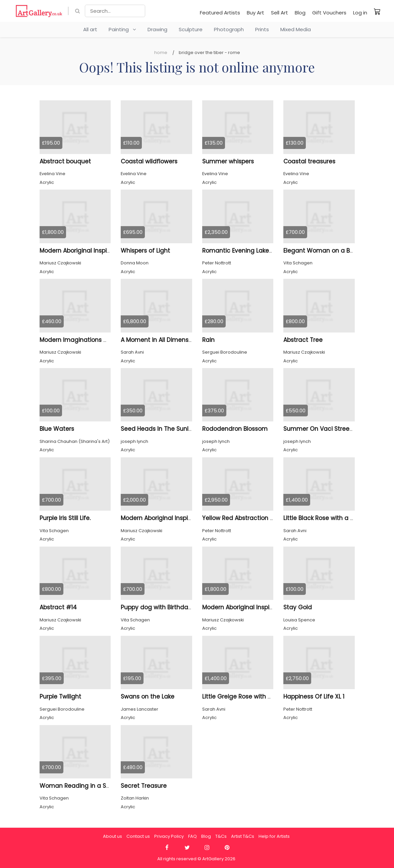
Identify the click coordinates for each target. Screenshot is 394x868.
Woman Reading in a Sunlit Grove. (89, 786)
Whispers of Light (145, 251)
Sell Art (279, 13)
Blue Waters (57, 429)
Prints (262, 29)
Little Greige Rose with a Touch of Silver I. (261, 697)
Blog (300, 13)
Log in (360, 13)
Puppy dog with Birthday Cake (164, 607)
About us (112, 836)
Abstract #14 (58, 607)
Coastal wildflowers (149, 161)
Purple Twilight (60, 697)
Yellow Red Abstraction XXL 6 (244, 518)
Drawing (157, 29)
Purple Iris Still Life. (65, 518)
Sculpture (191, 29)
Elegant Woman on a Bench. (324, 251)
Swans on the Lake (148, 697)
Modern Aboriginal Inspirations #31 (89, 251)
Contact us (138, 836)
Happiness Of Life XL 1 (314, 697)
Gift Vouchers (329, 13)
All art (90, 29)
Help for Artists (274, 836)
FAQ (192, 836)
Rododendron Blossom (235, 429)
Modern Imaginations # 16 (77, 340)
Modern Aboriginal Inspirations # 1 (251, 607)
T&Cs (221, 836)
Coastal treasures (309, 161)
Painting (122, 29)
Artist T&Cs (243, 836)
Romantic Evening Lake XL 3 (242, 251)
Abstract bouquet (65, 161)
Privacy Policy (169, 836)
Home (161, 53)
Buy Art (256, 13)
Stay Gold (298, 607)
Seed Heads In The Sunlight (160, 429)
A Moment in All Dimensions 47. (165, 340)
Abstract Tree (303, 340)
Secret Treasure (144, 786)
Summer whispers (228, 161)
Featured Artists (220, 13)
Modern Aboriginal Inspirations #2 (169, 518)
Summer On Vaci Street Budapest (332, 429)
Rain (208, 340)
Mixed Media (296, 29)
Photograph (229, 29)
